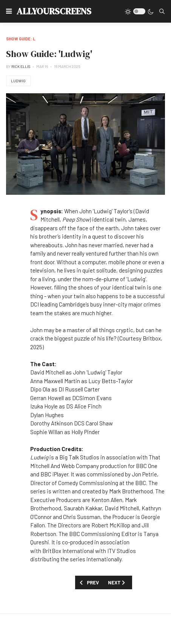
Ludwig (18, 81)
